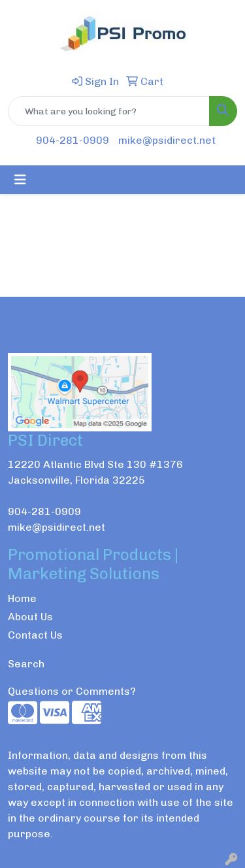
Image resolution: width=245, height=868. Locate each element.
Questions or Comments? (72, 691)
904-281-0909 (73, 140)
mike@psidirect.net (167, 140)
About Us (30, 617)
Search (26, 664)
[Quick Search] (109, 111)
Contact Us (35, 635)
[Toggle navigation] (20, 180)
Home (22, 598)
